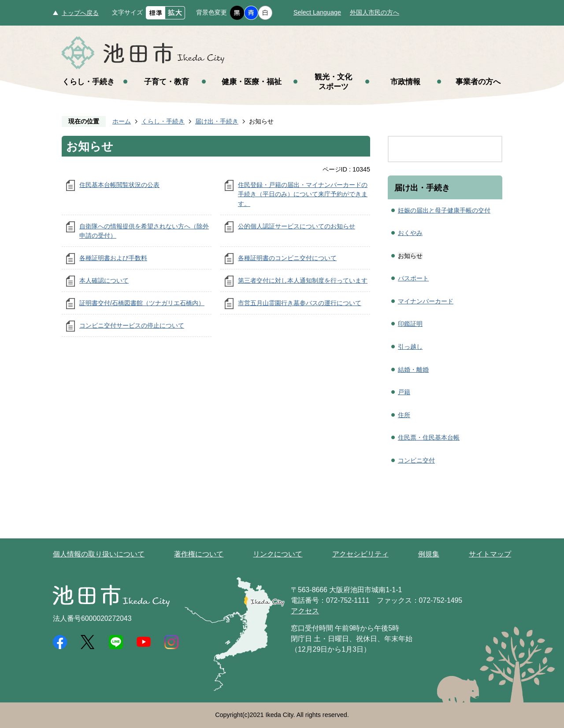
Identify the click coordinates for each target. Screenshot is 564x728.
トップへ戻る (80, 13)
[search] (436, 149)
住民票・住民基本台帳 (429, 437)
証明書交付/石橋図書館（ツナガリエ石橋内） (142, 303)
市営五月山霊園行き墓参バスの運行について (300, 303)
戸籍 (404, 392)
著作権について (199, 554)
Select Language (317, 12)
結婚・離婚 (413, 370)
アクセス (305, 611)
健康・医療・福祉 (252, 82)
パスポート (413, 278)
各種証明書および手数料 (113, 258)
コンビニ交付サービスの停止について (132, 325)
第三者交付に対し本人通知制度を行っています (303, 280)
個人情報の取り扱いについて (99, 554)
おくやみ (410, 233)
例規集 (429, 554)
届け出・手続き (217, 121)
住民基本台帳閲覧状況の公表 (119, 185)
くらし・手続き (88, 82)
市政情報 (405, 82)
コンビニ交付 (416, 460)
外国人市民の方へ (375, 12)
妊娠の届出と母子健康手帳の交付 (444, 210)
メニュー (533, 30)
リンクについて (278, 554)
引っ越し (410, 347)
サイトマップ (490, 554)
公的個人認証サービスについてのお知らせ (297, 226)
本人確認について (104, 280)
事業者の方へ (478, 82)
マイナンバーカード (426, 301)
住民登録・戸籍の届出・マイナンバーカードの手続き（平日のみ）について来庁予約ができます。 (303, 194)
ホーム (122, 121)
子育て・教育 (167, 82)
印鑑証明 (410, 324)
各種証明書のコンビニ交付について (287, 258)
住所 (404, 415)
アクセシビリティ (360, 554)
